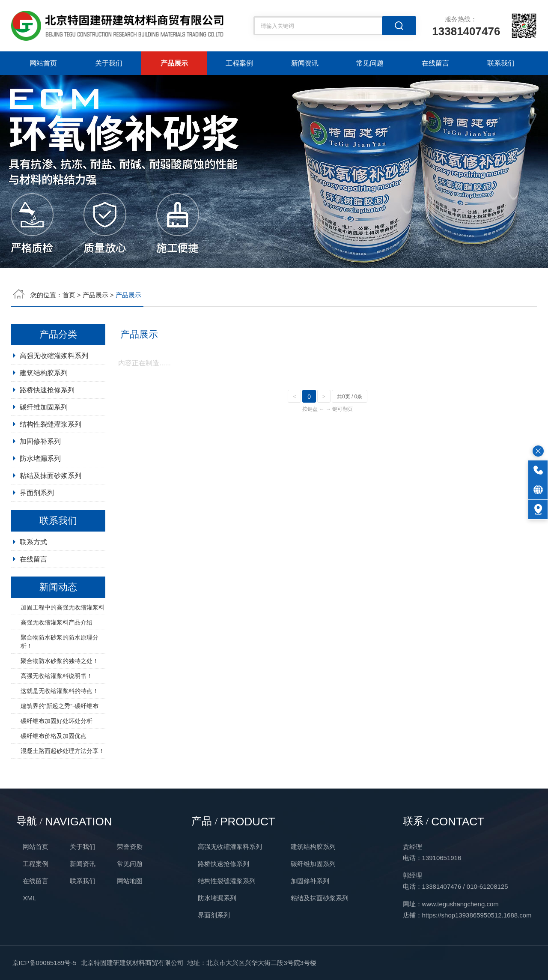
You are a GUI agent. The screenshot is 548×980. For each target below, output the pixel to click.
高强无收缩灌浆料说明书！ (57, 714)
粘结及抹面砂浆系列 (51, 513)
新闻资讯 (305, 63)
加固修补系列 (40, 479)
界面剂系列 (37, 530)
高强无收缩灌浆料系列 (54, 393)
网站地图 (130, 881)
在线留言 (435, 63)
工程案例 (239, 63)
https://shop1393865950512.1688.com (477, 915)
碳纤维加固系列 (44, 445)
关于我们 (109, 63)
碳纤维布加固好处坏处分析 (57, 759)
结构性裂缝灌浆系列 (51, 462)
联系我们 (501, 63)
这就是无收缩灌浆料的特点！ (60, 729)
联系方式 (33, 580)
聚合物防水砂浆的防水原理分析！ (60, 679)
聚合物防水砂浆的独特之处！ (60, 699)
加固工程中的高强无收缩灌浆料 (63, 645)
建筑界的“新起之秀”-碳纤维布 (60, 744)
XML (29, 898)
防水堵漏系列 (40, 496)
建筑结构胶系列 (44, 411)
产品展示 (174, 63)
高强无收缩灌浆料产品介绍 (57, 660)
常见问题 (370, 63)
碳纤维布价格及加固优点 (54, 774)
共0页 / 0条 (350, 434)
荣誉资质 (130, 847)
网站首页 (43, 63)
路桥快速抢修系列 (47, 428)
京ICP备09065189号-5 (45, 963)
